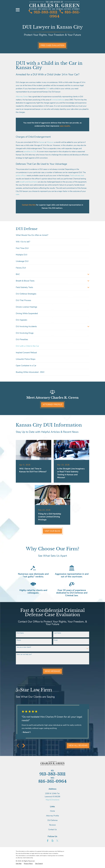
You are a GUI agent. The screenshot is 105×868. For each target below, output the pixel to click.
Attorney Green (22, 97)
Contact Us (52, 830)
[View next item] (24, 746)
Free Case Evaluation (52, 45)
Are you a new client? (24, 647)
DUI (48, 89)
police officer (21, 176)
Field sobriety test (77, 176)
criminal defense (58, 100)
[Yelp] (52, 841)
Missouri (50, 142)
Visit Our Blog (52, 531)
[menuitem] (53, 235)
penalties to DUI (30, 152)
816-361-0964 (65, 14)
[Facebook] (48, 841)
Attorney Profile (52, 405)
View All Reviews (78, 746)
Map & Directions (52, 800)
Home (52, 811)
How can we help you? (24, 654)
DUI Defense (52, 820)
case (17, 194)
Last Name (58, 633)
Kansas (42, 142)
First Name (20, 633)
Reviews (52, 825)
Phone (19, 640)
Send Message (52, 671)
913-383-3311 (43, 12)
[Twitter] (57, 841)
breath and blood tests (28, 182)
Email (56, 640)
